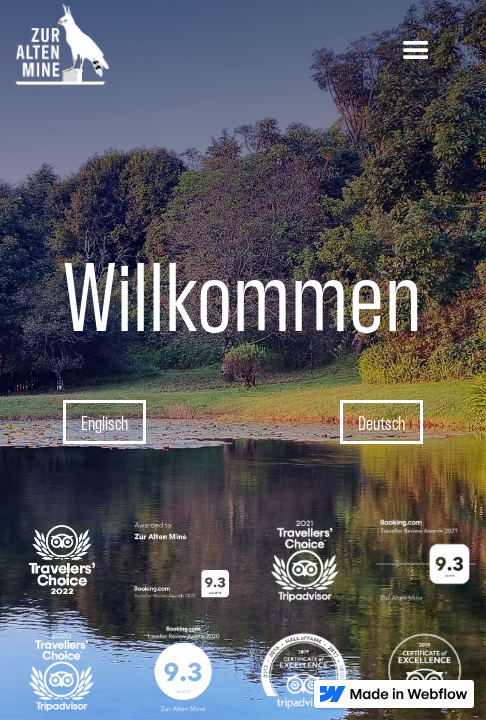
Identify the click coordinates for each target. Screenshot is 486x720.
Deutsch (381, 422)
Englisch (104, 422)
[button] (416, 51)
